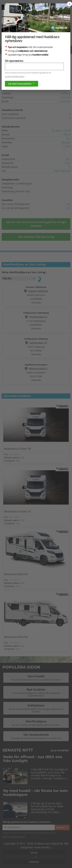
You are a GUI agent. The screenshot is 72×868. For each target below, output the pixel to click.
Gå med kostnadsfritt (22, 84)
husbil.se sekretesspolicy (15, 76)
